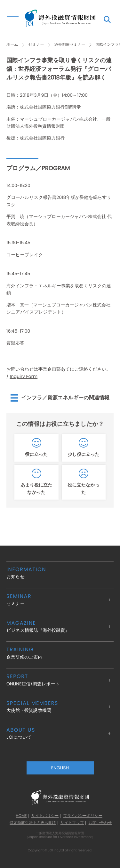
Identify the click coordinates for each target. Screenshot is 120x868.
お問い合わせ (20, 369)
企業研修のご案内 (60, 653)
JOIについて (60, 733)
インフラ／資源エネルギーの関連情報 (65, 398)
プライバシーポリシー (83, 816)
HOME (21, 816)
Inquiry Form (24, 376)
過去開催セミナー (70, 45)
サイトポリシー (45, 816)
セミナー (36, 45)
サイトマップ (72, 823)
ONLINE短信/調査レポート (60, 680)
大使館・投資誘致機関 (60, 707)
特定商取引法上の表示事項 (33, 823)
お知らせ (60, 573)
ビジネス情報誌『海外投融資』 (60, 626)
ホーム (12, 45)
